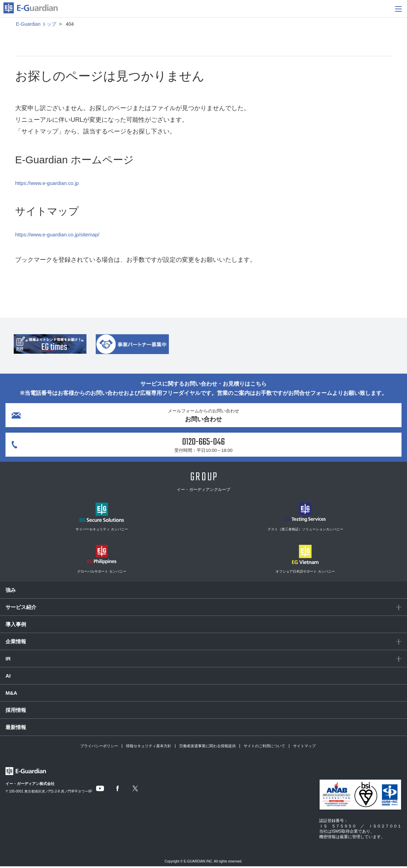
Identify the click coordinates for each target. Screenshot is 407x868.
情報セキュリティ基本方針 (149, 748)
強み (11, 592)
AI (8, 677)
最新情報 (16, 729)
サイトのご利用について (264, 748)
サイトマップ (304, 748)
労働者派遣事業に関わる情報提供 (207, 748)
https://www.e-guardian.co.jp (54, 183)
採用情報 (16, 712)
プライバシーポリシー (99, 748)
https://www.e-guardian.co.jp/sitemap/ (66, 234)
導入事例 (16, 626)
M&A (11, 695)
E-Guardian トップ (36, 24)
